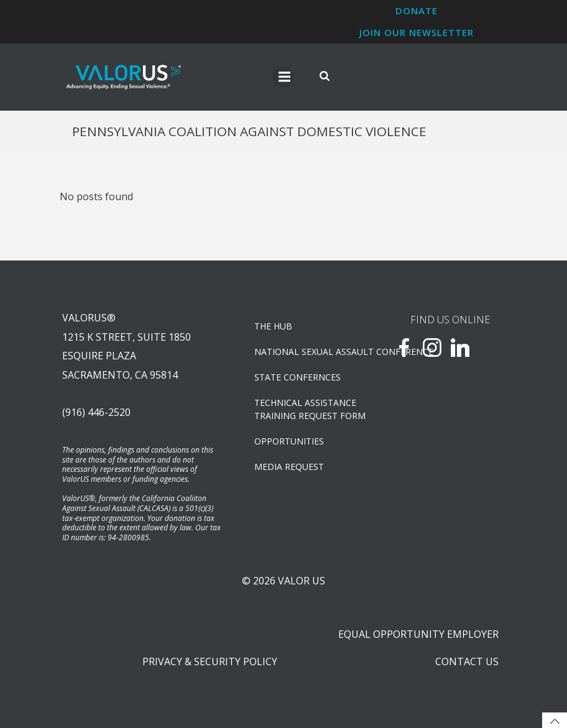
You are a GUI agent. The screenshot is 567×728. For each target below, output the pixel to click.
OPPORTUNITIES (289, 441)
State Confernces (297, 377)
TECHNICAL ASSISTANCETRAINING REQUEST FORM (309, 409)
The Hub (273, 326)
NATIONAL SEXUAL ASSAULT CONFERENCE (309, 352)
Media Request (289, 467)
